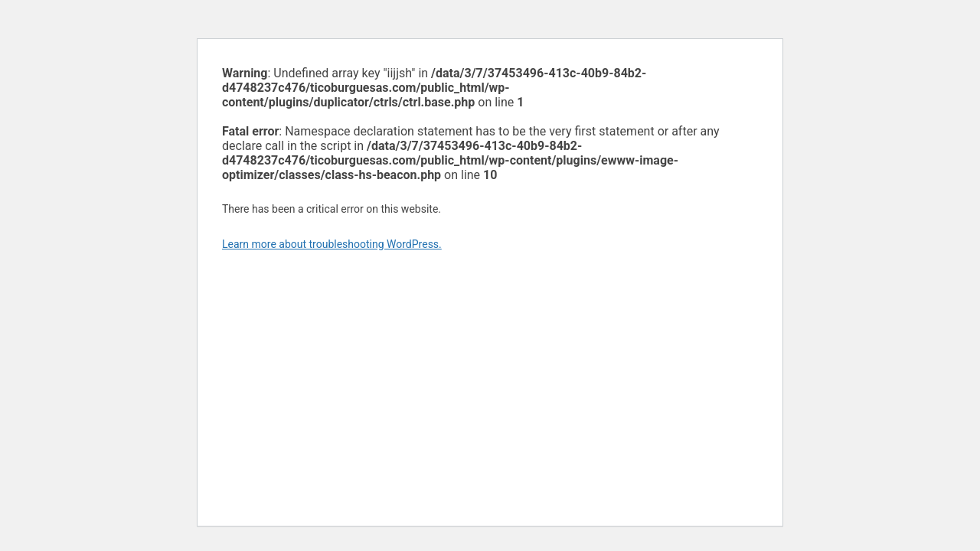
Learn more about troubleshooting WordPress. (332, 244)
